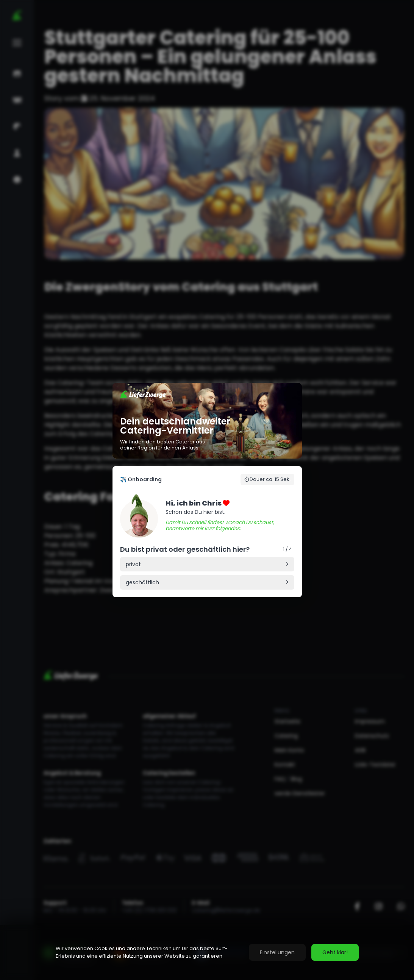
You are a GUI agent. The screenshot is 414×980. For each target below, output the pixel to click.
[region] (207, 952)
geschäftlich (142, 582)
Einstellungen (277, 952)
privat (133, 564)
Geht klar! (335, 952)
